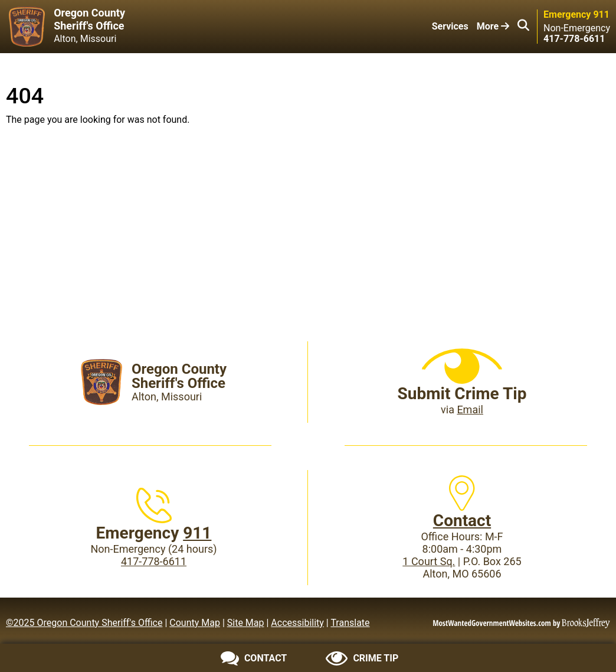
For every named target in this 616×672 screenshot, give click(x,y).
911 (197, 533)
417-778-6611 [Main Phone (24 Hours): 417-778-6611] (154, 561)
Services (450, 26)
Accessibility (297, 623)
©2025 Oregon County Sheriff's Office (84, 623)
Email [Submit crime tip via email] (470, 410)
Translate (350, 623)
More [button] (493, 26)
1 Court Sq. (429, 561)
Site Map (246, 623)
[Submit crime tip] (362, 658)
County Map (195, 623)
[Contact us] (254, 658)
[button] (523, 27)
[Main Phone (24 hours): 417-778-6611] (574, 39)
